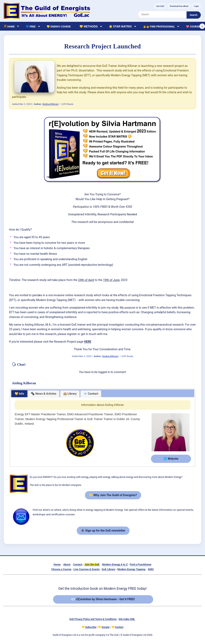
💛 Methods (89, 26)
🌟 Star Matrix (120, 26)
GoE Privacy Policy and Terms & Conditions (93, 619)
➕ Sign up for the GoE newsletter (103, 531)
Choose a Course (61, 569)
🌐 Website (171, 459)
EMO (151, 569)
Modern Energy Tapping (131, 569)
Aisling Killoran (50, 104)
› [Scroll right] (202, 26)
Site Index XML (127, 619)
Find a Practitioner (141, 564)
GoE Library (109, 569)
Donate (106, 627)
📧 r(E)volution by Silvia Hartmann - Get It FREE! (103, 599)
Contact (78, 564)
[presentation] (44, 394)
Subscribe (91, 627)
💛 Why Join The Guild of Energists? (113, 495)
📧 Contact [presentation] (91, 394)
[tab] (19, 394)
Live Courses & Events (87, 569)
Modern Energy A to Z (115, 564)
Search (194, 15)
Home (57, 564)
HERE (88, 342)
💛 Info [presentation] (19, 394)
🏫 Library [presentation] (70, 394)
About (67, 564)
